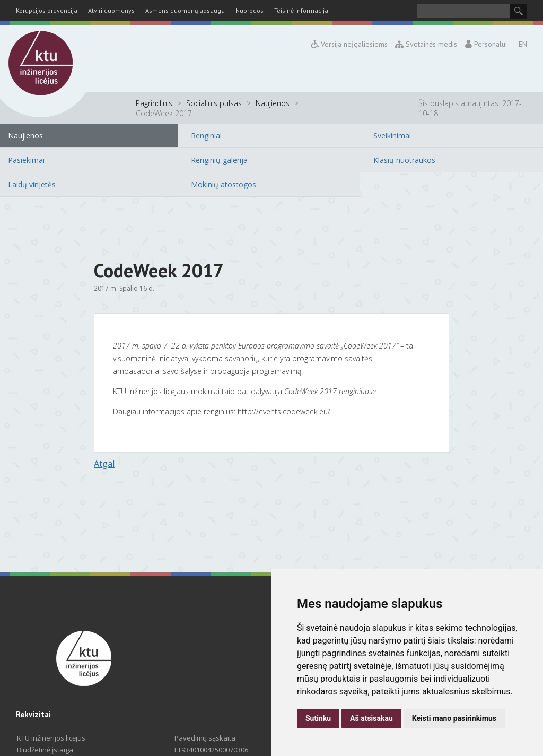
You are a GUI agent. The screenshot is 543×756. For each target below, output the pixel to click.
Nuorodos (249, 10)
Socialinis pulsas (214, 103)
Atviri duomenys (111, 10)
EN (523, 44)
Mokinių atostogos (224, 184)
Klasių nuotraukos (404, 160)
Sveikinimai (392, 136)
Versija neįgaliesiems (349, 44)
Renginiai (206, 136)
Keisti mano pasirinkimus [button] (454, 718)
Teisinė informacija (301, 10)
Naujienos (273, 103)
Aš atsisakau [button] (371, 718)
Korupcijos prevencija (47, 10)
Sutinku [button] (318, 718)
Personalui (486, 44)
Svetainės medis (427, 44)
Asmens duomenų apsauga (185, 10)
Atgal (104, 464)
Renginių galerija (219, 160)
